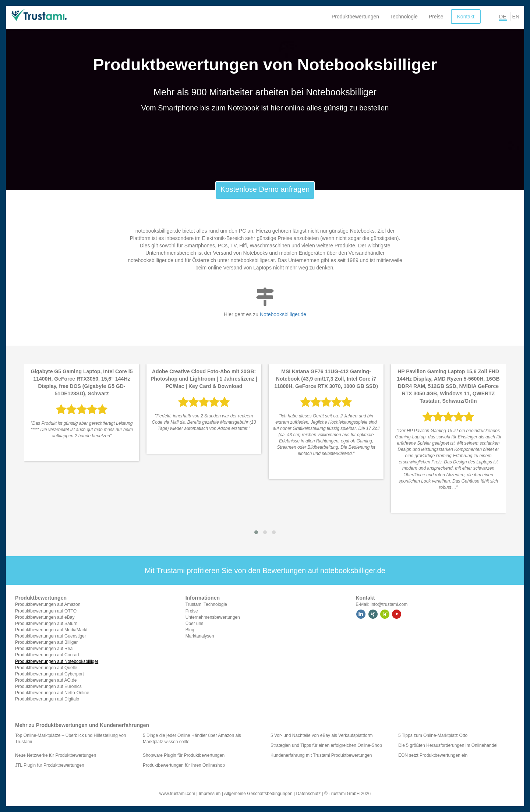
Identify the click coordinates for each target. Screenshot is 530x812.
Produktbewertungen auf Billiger (46, 642)
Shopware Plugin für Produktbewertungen (184, 755)
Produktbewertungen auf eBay (45, 617)
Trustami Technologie (206, 604)
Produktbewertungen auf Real (44, 649)
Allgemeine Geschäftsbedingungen (258, 794)
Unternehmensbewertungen (213, 617)
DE (503, 17)
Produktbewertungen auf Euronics (48, 686)
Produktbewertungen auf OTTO (46, 611)
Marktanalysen (200, 636)
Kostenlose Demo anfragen (265, 189)
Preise (436, 17)
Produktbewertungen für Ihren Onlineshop (184, 765)
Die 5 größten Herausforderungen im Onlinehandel (448, 745)
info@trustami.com (389, 604)
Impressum (210, 794)
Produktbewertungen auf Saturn (46, 624)
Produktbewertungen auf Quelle (46, 668)
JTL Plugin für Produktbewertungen (50, 765)
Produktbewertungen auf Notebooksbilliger (57, 661)
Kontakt (466, 17)
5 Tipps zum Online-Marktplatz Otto (433, 735)
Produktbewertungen (355, 17)
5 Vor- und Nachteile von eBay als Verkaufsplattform (321, 735)
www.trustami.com (177, 794)
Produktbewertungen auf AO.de (46, 680)
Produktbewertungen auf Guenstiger (51, 636)
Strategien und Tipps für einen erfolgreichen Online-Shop (326, 745)
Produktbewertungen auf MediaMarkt (51, 630)
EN (516, 17)
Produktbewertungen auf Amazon (48, 604)
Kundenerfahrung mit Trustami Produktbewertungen (321, 755)
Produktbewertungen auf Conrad (47, 655)
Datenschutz (308, 794)
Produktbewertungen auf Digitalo (47, 699)
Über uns (195, 624)
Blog (190, 630)
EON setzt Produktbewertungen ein (433, 755)
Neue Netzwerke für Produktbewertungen (56, 755)
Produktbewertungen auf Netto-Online (52, 693)
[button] (256, 532)
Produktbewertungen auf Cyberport (50, 674)
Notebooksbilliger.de (283, 314)
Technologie (404, 17)
